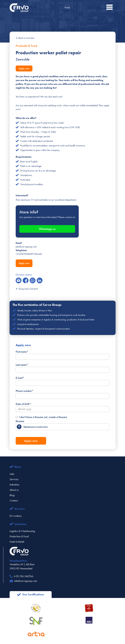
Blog (12, 495)
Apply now (24, 68)
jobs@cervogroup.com (26, 247)
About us (14, 490)
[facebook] (26, 280)
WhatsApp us (47, 229)
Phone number (25, 391)
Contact (14, 501)
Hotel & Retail (17, 542)
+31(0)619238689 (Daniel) (29, 254)
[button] (109, 7)
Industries (14, 485)
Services (14, 479)
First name (22, 352)
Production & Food (19, 536)
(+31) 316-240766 (23, 576)
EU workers (16, 516)
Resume (20, 421)
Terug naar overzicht (27, 289)
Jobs (12, 474)
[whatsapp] (33, 280)
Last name (22, 365)
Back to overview (25, 38)
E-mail (20, 378)
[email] (19, 280)
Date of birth (23, 404)
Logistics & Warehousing (22, 531)
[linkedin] (40, 280)
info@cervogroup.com (26, 581)
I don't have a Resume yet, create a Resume (43, 417)
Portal (67, 8)
